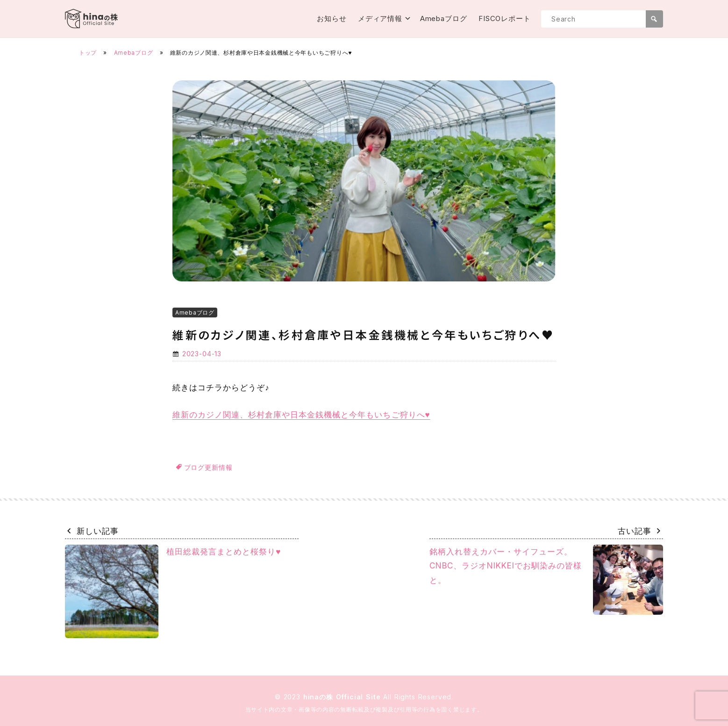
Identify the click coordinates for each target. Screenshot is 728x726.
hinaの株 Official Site (343, 697)
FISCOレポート (505, 18)
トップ (88, 53)
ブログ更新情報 (208, 467)
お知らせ (332, 18)
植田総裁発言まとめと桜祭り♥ (173, 591)
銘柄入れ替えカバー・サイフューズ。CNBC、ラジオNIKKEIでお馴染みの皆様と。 (546, 580)
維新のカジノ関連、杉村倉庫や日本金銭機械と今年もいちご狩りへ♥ (301, 415)
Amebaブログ (444, 18)
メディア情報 (380, 18)
